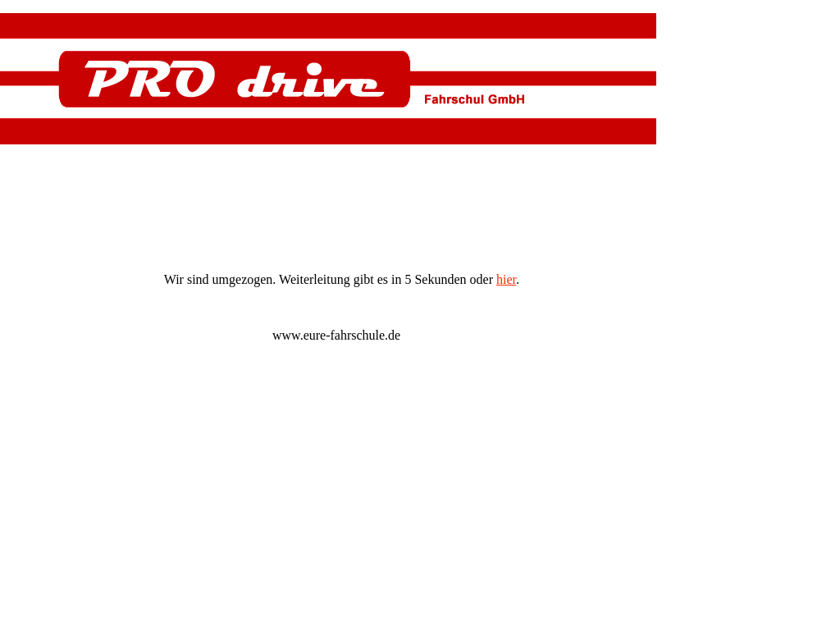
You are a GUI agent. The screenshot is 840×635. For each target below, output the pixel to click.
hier (506, 279)
